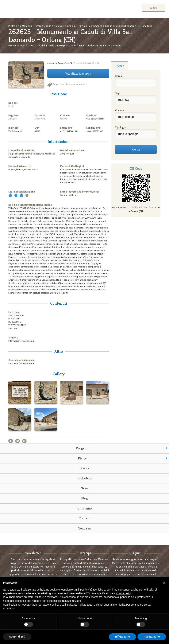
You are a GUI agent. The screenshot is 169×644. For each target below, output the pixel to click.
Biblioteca (85, 478)
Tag (117, 93)
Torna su (84, 528)
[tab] (120, 66)
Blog (84, 498)
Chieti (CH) (40, 119)
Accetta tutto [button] (152, 637)
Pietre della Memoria (33, 9)
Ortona (64, 119)
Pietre (82, 458)
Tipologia (120, 127)
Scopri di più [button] (17, 637)
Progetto (82, 448)
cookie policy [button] (124, 593)
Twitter (17, 441)
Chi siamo (84, 508)
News (84, 488)
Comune (120, 110)
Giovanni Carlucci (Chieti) (86, 63)
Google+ (24, 441)
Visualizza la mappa (78, 73)
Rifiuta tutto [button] (123, 637)
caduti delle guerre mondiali (72, 84)
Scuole (84, 468)
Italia (11, 106)
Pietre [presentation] (120, 66)
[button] (164, 583)
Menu (153, 8)
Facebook (11, 441)
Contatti (85, 518)
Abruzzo (12, 119)
